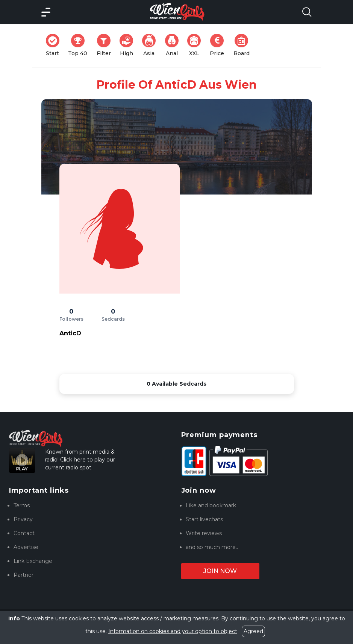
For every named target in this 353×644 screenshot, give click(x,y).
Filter (106, 45)
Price (219, 45)
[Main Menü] (46, 12)
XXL (196, 45)
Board (244, 45)
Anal (174, 45)
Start (55, 45)
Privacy (23, 519)
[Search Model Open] (307, 12)
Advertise (26, 547)
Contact (24, 533)
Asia (151, 45)
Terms (22, 505)
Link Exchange (33, 561)
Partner (23, 575)
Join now (220, 571)
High (129, 45)
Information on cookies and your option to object (173, 631)
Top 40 (80, 45)
